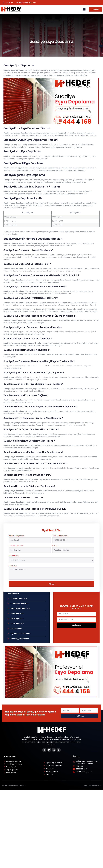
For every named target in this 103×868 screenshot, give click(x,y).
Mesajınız (13, 566)
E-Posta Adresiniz (16, 546)
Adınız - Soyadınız (16, 536)
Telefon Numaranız (60, 536)
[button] (84, 9)
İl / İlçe (55, 546)
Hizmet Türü (14, 556)
